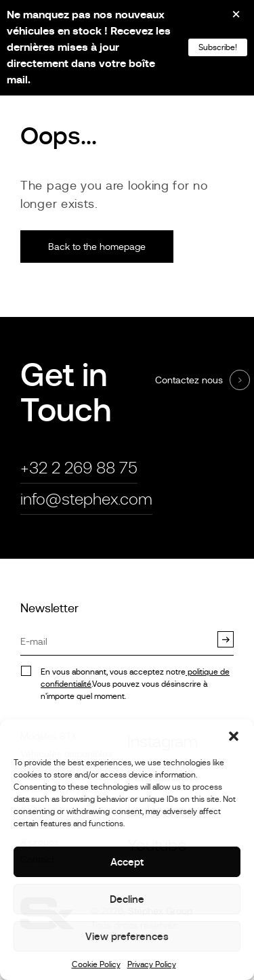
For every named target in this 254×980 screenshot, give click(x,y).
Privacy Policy (152, 964)
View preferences (127, 936)
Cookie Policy (96, 964)
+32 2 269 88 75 (79, 468)
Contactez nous (189, 380)
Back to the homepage (97, 247)
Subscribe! (218, 47)
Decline (127, 899)
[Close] (227, 19)
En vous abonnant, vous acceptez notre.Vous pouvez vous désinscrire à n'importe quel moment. (135, 684)
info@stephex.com (86, 499)
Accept (127, 862)
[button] (234, 736)
